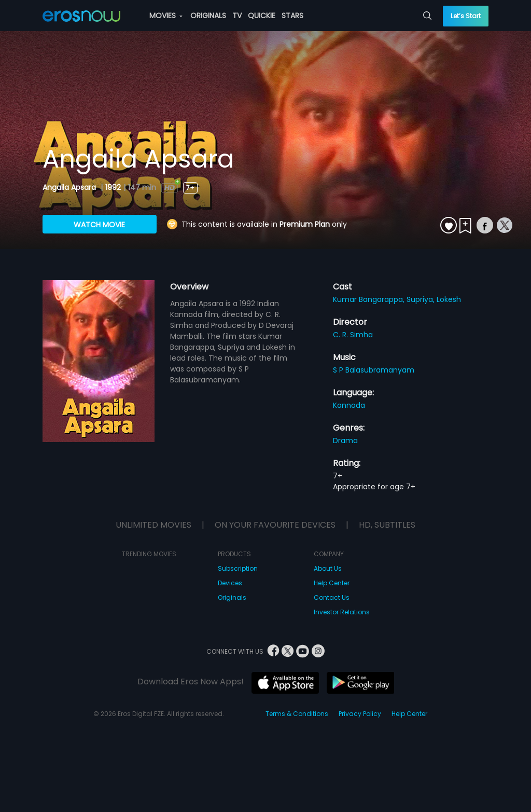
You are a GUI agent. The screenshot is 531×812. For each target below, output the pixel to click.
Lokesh (449, 299)
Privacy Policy (360, 714)
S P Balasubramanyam (374, 370)
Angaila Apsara (70, 187)
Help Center (332, 583)
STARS (292, 16)
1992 (113, 187)
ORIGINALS (208, 16)
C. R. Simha (353, 335)
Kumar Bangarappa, (370, 299)
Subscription (238, 568)
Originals (232, 597)
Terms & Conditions (297, 714)
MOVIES (166, 16)
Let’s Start (466, 16)
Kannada (349, 405)
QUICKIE (262, 16)
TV (237, 16)
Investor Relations (342, 612)
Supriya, (422, 299)
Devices (230, 583)
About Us (328, 568)
